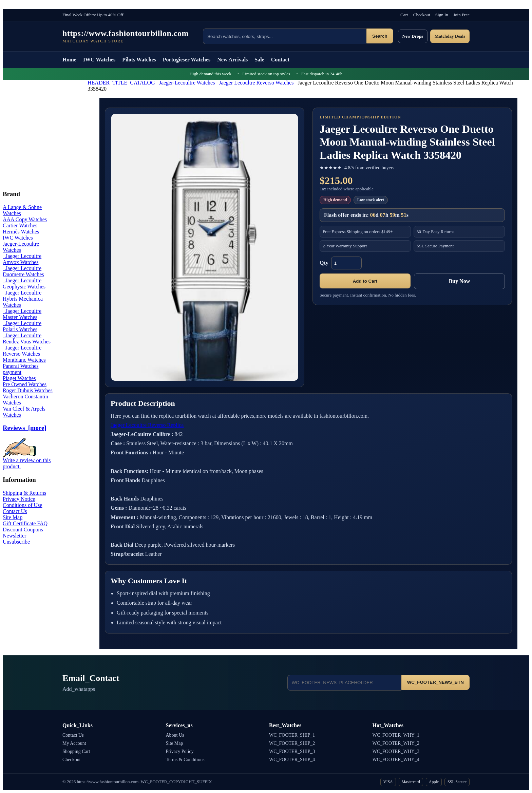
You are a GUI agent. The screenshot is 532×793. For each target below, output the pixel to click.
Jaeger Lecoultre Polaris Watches (22, 326)
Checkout (422, 15)
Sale (259, 60)
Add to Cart (365, 281)
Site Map (13, 517)
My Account (74, 743)
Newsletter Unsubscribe (16, 539)
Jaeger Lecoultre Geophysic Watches (24, 284)
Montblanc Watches (24, 360)
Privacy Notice (19, 499)
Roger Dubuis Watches (28, 390)
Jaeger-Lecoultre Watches (187, 83)
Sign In (442, 15)
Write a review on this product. (27, 461)
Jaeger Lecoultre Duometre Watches (23, 271)
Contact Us (15, 511)
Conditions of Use (22, 505)
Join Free (461, 15)
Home (69, 60)
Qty (324, 263)
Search (380, 36)
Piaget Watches (19, 378)
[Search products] (285, 36)
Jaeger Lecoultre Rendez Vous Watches (27, 338)
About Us (175, 735)
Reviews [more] (24, 428)
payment (12, 372)
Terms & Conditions (185, 760)
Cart (404, 15)
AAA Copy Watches (25, 219)
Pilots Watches (139, 60)
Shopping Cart (76, 751)
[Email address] (344, 683)
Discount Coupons (23, 530)
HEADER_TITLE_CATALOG (121, 83)
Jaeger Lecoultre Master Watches (22, 314)
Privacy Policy (180, 751)
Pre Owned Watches (25, 384)
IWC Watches (99, 60)
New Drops (413, 36)
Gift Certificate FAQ (25, 523)
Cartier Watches (20, 225)
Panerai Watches (21, 366)
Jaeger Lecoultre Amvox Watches (22, 259)
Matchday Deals (450, 36)
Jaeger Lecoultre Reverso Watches (256, 83)
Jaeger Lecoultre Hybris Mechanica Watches (23, 299)
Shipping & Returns (24, 493)
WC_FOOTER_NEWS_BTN (435, 682)
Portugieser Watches (187, 60)
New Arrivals (232, 60)
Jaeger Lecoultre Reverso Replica (147, 425)
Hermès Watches (21, 232)
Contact (280, 60)
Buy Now (460, 281)
